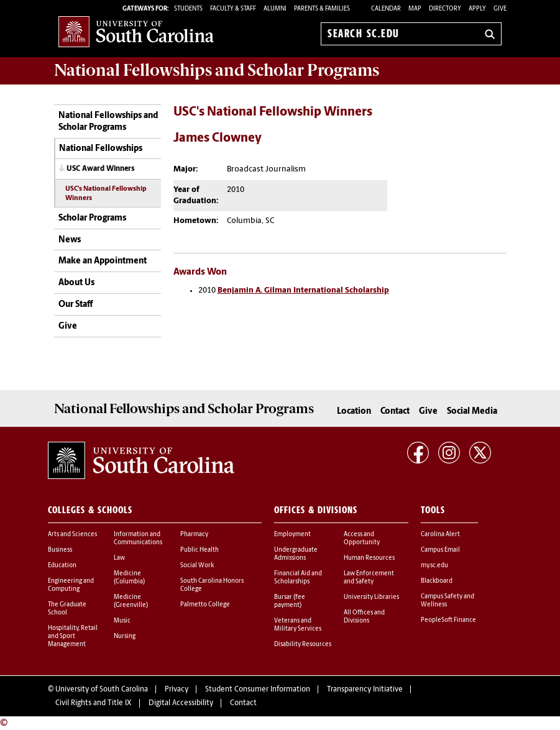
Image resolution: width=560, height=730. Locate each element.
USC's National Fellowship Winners (106, 194)
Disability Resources (303, 645)
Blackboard (437, 581)
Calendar (386, 9)
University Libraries (371, 597)
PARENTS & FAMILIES (322, 9)
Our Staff (76, 305)
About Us (76, 283)
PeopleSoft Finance (448, 620)
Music (122, 621)
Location (354, 412)
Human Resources (369, 558)
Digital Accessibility (181, 703)
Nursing (125, 636)
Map (415, 9)
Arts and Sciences (72, 535)
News (70, 240)
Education (62, 566)
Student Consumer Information (258, 690)
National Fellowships (101, 149)
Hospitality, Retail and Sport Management (73, 636)
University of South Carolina (102, 690)
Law (119, 558)
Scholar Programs (92, 218)
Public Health (200, 550)
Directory (445, 9)
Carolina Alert (440, 535)
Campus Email (440, 550)
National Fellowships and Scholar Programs (108, 122)
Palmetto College (205, 605)
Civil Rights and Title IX (94, 703)
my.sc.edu (434, 566)
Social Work (197, 566)
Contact (395, 412)
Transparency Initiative (365, 690)
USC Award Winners (101, 169)
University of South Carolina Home (136, 31)
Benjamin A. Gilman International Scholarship (303, 290)
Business (60, 550)
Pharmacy (194, 535)
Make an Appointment (103, 261)
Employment (292, 535)
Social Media (472, 412)
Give (500, 9)
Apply (477, 9)
